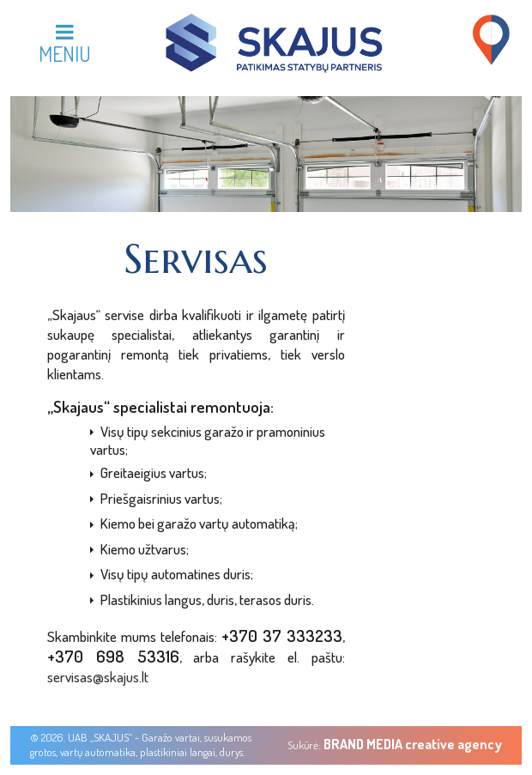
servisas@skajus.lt (98, 677)
